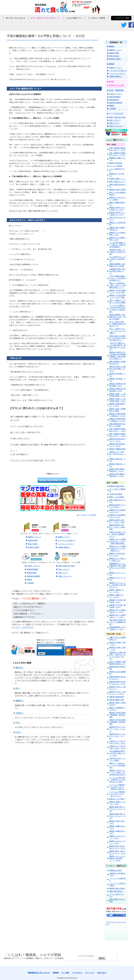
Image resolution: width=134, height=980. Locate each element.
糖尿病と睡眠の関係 (117, 486)
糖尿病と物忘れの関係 (117, 190)
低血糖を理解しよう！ (117, 179)
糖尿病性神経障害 (34, 576)
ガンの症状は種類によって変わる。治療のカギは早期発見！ (117, 245)
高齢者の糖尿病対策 (117, 697)
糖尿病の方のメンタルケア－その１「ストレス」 (117, 729)
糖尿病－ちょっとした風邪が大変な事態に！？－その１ (117, 858)
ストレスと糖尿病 (116, 166)
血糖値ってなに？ (64, 537)
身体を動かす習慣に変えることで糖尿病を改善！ (117, 622)
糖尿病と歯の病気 (116, 163)
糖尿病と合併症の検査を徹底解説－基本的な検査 (117, 715)
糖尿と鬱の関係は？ (117, 891)
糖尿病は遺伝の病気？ (118, 888)
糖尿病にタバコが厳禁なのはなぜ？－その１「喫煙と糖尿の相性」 (117, 541)
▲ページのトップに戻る (86, 515)
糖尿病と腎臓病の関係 (117, 449)
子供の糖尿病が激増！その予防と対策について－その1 (117, 753)
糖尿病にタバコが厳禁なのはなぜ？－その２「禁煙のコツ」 (117, 548)
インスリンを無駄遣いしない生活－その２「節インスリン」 (117, 794)
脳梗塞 (29, 580)
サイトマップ (90, 973)
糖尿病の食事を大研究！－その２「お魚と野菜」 (117, 527)
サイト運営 (65, 973)
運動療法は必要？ (116, 870)
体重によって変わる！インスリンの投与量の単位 (117, 765)
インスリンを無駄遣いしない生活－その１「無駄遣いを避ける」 (117, 787)
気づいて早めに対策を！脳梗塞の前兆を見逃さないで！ (117, 324)
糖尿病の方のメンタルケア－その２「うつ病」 (117, 736)
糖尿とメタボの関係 (117, 497)
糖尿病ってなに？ (34, 537)
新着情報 (56, 973)
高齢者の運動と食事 (117, 700)
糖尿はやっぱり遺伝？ (117, 799)
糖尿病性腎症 (32, 573)
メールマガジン (77, 973)
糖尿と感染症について (117, 182)
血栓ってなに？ (64, 569)
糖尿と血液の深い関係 (66, 566)
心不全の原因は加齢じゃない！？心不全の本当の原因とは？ (117, 278)
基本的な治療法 (34, 547)
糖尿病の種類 (33, 540)
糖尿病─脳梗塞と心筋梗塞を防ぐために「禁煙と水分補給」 (117, 317)
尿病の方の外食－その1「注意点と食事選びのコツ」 (117, 534)
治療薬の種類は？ (64, 547)
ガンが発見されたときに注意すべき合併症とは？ (117, 259)
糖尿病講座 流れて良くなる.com (39, 973)
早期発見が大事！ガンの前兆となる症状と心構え (117, 252)
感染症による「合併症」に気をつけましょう (117, 454)
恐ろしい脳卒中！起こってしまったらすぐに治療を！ (117, 331)
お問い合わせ (102, 973)
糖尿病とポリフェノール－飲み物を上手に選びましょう (117, 585)
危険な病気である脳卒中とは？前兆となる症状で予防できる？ (117, 338)
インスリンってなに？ (66, 544)
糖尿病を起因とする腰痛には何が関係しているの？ (117, 369)
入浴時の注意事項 (116, 494)
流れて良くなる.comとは (15, 18)
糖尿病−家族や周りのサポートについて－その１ (117, 809)
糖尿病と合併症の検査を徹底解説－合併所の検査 (117, 722)
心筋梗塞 (30, 583)
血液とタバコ (63, 573)
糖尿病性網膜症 (33, 569)
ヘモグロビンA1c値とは (67, 540)
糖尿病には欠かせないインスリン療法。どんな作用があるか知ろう (117, 773)
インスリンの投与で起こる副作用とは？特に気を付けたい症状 (117, 780)
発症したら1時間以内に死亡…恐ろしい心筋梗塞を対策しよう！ (117, 285)
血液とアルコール (65, 576)
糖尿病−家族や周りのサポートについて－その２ (117, 816)
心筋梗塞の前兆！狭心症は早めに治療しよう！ (117, 271)
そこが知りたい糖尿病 (97, 18)
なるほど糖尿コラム (74, 18)
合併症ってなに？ (34, 566)
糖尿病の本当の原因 (117, 85)
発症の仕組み (33, 544)
